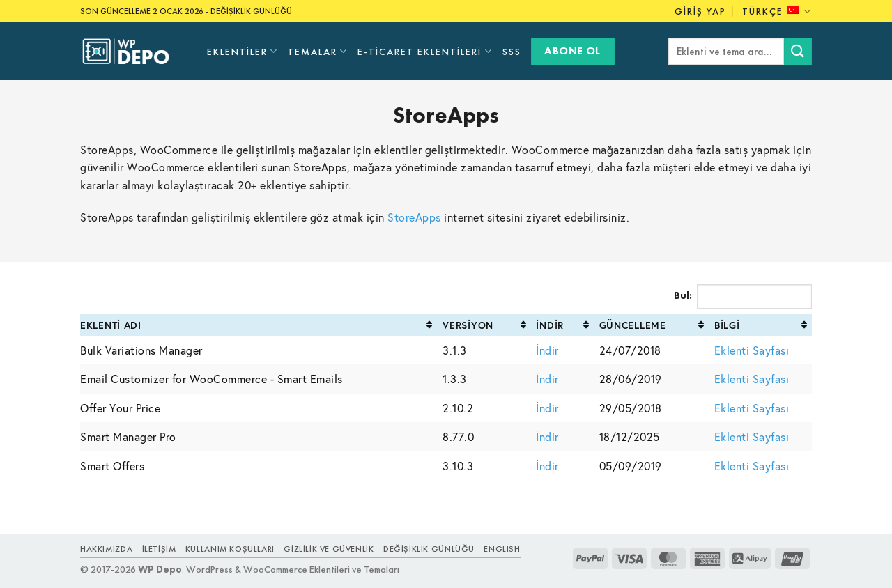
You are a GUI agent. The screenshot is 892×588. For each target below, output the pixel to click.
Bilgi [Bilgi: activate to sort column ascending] (727, 325)
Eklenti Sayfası (752, 350)
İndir (547, 350)
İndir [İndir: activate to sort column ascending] (550, 325)
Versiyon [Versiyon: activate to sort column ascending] (468, 325)
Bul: (743, 296)
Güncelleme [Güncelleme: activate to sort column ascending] (633, 325)
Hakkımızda (106, 549)
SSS (512, 52)
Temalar (318, 51)
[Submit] (798, 51)
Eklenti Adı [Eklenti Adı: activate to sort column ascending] (111, 325)
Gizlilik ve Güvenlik (329, 549)
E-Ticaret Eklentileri (425, 51)
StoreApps (414, 217)
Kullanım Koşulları (230, 549)
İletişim (159, 549)
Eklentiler (243, 51)
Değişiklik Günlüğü (429, 549)
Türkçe (777, 11)
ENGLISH (502, 549)
